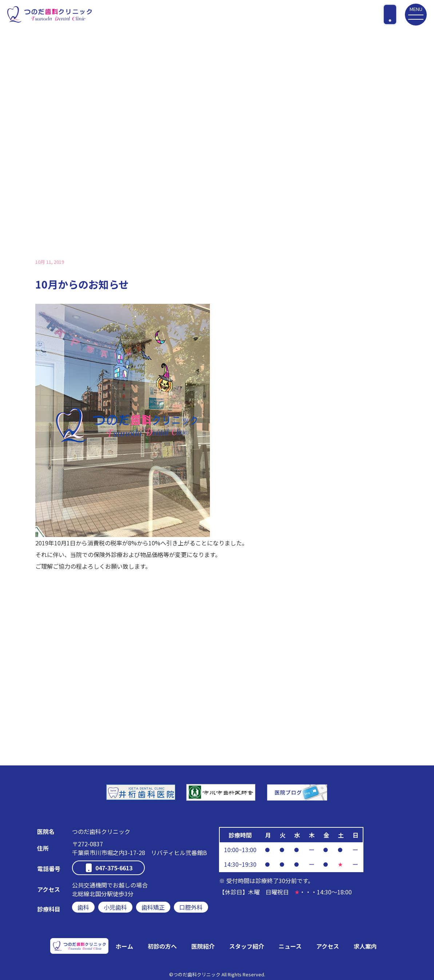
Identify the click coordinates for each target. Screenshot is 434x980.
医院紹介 (203, 946)
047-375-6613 (114, 868)
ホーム (124, 946)
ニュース (290, 946)
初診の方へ (162, 946)
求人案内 (365, 946)
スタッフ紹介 (247, 946)
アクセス (328, 946)
